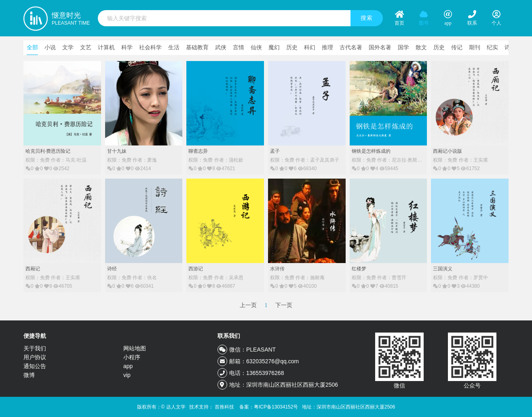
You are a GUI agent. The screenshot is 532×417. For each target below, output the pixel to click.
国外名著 (380, 47)
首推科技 (224, 407)
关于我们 (35, 348)
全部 (32, 47)
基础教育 (197, 47)
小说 (50, 47)
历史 (292, 47)
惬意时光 (71, 19)
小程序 (132, 357)
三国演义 (443, 269)
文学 (68, 47)
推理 (327, 47)
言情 (239, 47)
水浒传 (277, 269)
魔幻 (274, 47)
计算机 (106, 47)
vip (127, 375)
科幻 (310, 47)
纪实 (492, 47)
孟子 (275, 151)
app (128, 366)
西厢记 (33, 269)
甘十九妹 (117, 151)
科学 (127, 47)
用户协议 (35, 357)
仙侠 (256, 47)
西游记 (196, 269)
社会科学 (150, 47)
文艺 (86, 47)
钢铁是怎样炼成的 (371, 151)
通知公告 (35, 366)
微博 (29, 375)
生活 (174, 47)
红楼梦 (359, 269)
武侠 (221, 47)
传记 (457, 47)
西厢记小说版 (448, 151)
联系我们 (229, 336)
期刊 (475, 47)
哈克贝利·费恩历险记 (48, 151)
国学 (403, 47)
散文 (421, 47)
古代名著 (351, 47)
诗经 (112, 269)
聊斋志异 (198, 151)
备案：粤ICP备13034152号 (269, 407)
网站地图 (135, 348)
